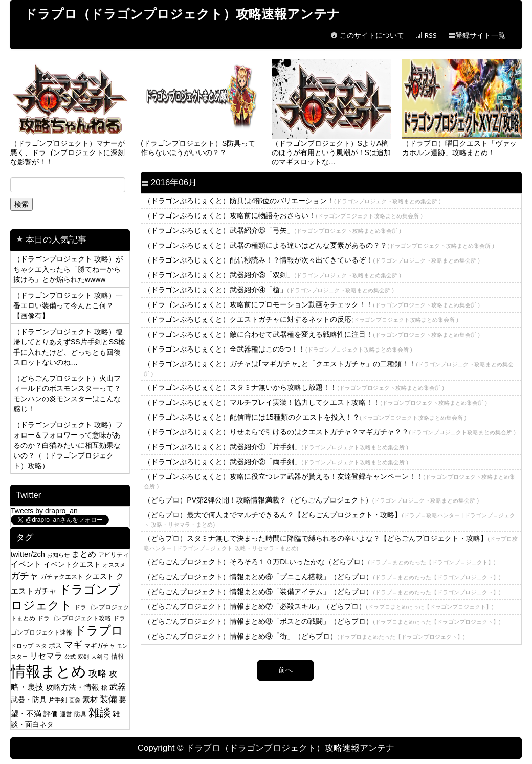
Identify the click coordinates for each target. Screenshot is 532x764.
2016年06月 (174, 182)
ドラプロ (99, 630)
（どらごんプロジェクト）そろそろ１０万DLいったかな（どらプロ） (319, 562)
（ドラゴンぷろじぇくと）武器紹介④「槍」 (269, 290)
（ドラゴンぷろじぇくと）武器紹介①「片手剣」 (276, 447)
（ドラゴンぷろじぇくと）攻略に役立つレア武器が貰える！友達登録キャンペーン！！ (329, 481)
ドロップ (22, 646)
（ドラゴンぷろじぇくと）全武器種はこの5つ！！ (278, 349)
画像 (75, 700)
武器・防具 (29, 700)
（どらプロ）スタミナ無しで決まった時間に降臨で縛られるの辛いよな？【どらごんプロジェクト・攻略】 (331, 543)
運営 (66, 714)
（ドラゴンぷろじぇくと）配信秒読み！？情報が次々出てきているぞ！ (312, 260)
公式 (70, 657)
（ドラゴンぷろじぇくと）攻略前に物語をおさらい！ (283, 215)
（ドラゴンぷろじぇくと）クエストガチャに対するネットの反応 (301, 319)
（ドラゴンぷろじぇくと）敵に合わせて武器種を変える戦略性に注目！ (312, 334)
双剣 (83, 657)
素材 (90, 700)
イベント (26, 564)
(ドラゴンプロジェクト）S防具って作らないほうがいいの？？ (201, 108)
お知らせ (58, 555)
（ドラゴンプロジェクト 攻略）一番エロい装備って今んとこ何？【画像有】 (68, 305)
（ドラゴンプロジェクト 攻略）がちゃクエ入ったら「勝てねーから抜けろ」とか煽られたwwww (68, 269)
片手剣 (58, 700)
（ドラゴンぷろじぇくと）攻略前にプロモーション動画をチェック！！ (312, 304)
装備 (108, 699)
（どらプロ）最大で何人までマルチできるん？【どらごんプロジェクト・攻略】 (329, 519)
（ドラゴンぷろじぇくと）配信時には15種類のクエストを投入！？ (305, 417)
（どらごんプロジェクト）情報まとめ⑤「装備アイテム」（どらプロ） (322, 592)
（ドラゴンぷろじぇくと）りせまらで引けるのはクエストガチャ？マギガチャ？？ (330, 432)
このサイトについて (367, 36)
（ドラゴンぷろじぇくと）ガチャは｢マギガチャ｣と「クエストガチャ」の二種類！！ (329, 368)
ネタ (41, 646)
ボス (55, 646)
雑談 (100, 713)
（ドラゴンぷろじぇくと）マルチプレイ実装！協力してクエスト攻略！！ (315, 402)
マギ (73, 645)
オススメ (114, 565)
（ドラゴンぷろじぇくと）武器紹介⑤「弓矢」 (272, 230)
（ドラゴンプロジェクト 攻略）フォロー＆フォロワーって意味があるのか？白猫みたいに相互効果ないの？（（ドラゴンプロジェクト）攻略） (68, 445)
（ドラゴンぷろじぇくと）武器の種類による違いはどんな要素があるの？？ (319, 245)
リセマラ (46, 656)
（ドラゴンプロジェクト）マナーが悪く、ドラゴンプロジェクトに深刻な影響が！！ (70, 113)
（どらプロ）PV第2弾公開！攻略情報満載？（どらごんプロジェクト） (311, 500)
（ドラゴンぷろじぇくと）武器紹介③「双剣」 (272, 275)
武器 (118, 687)
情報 (118, 656)
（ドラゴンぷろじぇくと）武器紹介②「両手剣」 (276, 462)
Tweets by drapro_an (44, 511)
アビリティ (114, 554)
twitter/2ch (28, 554)
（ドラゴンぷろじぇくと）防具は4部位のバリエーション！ (292, 201)
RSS (426, 36)
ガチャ (25, 576)
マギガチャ (100, 646)
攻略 (98, 673)
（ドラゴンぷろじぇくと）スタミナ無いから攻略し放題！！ (294, 387)
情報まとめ (49, 671)
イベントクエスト (72, 564)
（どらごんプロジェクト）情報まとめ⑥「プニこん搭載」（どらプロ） (322, 577)
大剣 (97, 657)
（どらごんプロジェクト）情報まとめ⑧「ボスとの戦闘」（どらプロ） (322, 621)
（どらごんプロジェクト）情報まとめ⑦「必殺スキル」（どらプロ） (318, 606)
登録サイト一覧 (477, 36)
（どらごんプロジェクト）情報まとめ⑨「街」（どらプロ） (304, 636)
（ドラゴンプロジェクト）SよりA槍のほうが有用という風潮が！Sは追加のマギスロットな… (331, 113)
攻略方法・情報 (72, 687)
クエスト (100, 576)
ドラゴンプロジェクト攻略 (74, 618)
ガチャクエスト (62, 576)
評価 (51, 714)
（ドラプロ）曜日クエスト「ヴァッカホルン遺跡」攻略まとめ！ (462, 108)
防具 (80, 714)
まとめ (84, 554)
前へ (285, 670)
